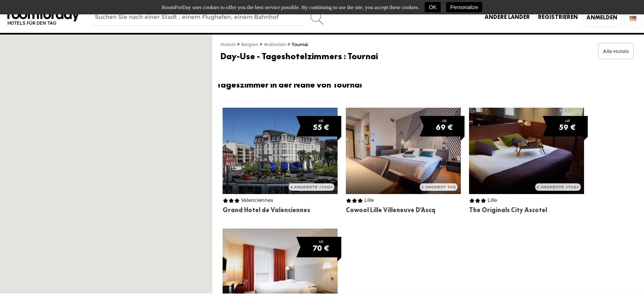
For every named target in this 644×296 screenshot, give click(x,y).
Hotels (228, 45)
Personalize (464, 7)
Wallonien (275, 45)
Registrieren (558, 17)
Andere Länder (507, 17)
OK (433, 7)
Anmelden (602, 17)
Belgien (250, 45)
